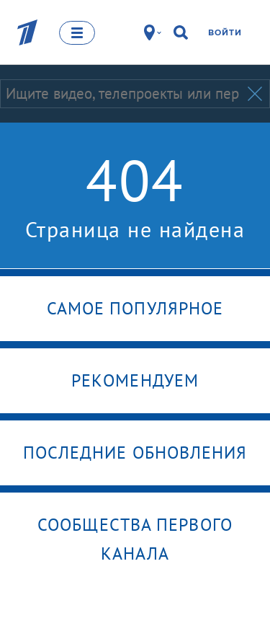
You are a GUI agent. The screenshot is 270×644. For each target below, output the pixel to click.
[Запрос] (122, 94)
